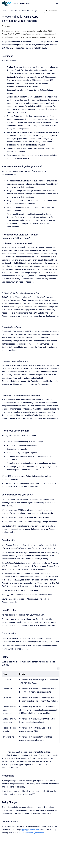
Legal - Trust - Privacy (21, 3)
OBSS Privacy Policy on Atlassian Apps (24, 11)
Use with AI (52, 11)
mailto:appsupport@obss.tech (31, 833)
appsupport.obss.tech (30, 830)
